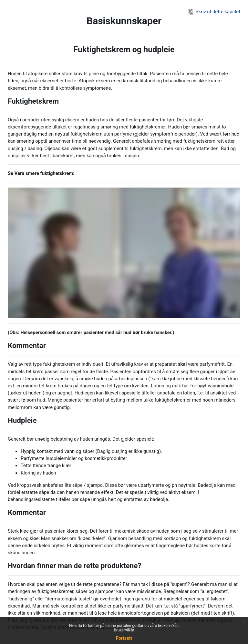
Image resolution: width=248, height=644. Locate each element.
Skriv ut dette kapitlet (214, 12)
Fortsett (124, 638)
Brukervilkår (124, 630)
